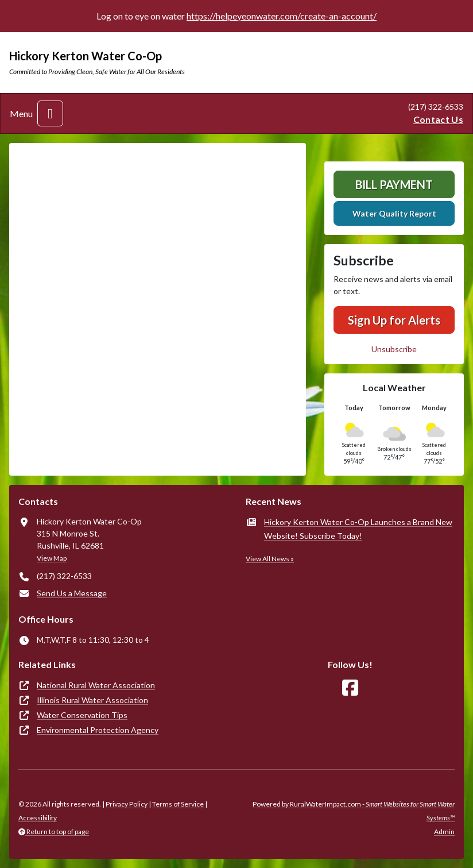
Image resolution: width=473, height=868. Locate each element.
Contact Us (438, 119)
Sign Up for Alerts (394, 320)
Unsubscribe (394, 349)
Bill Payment (394, 184)
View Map (52, 558)
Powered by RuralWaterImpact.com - (354, 811)
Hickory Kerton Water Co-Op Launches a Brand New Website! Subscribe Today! (358, 529)
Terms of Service (178, 804)
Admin (444, 832)
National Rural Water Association (96, 685)
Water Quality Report (394, 213)
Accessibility (38, 818)
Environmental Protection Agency (98, 730)
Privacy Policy (127, 804)
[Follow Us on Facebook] (350, 688)
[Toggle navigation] (50, 113)
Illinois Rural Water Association (92, 700)
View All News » (270, 559)
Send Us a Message (72, 593)
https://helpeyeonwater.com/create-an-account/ (282, 16)
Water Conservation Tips (82, 715)
